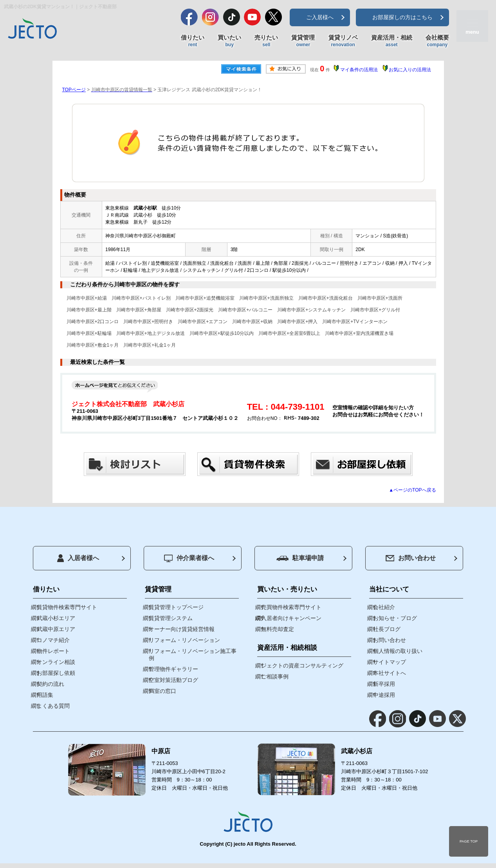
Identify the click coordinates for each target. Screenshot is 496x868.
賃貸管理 (303, 41)
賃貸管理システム (171, 618)
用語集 (45, 695)
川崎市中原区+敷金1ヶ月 (93, 345)
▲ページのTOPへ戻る (412, 490)
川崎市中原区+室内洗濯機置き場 (359, 333)
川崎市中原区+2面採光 (190, 310)
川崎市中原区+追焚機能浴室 (205, 298)
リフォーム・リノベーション (184, 640)
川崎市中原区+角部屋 (139, 310)
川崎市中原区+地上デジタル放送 (151, 333)
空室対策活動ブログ (173, 680)
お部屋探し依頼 (56, 673)
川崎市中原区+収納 (252, 322)
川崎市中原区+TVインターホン (355, 322)
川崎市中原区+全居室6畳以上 (289, 333)
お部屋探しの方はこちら (402, 17)
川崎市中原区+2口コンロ (93, 322)
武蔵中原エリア (56, 629)
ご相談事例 (275, 676)
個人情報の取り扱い (398, 651)
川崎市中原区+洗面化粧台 (326, 298)
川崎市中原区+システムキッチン (311, 310)
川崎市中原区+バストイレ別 (141, 298)
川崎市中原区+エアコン (203, 322)
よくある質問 (53, 706)
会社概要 (437, 41)
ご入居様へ (320, 17)
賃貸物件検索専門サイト (67, 607)
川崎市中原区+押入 (297, 322)
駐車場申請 (300, 558)
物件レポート (53, 651)
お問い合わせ (411, 558)
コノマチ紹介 (53, 640)
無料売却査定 (278, 629)
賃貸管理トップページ (176, 607)
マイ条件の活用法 (359, 70)
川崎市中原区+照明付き (148, 322)
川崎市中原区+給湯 (87, 298)
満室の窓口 (162, 691)
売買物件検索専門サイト (291, 607)
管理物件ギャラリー (173, 669)
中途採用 (384, 695)
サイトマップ (390, 662)
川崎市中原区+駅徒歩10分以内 (222, 333)
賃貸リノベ (343, 41)
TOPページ (74, 90)
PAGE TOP (469, 841)
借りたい (193, 41)
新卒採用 (384, 684)
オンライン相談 (56, 662)
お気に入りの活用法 (410, 70)
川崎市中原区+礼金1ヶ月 (150, 345)
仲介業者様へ (189, 558)
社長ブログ (387, 629)
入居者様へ (78, 558)
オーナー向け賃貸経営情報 (182, 629)
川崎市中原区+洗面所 (380, 298)
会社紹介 (384, 607)
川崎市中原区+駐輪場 (89, 333)
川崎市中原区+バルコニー (245, 310)
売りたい (266, 41)
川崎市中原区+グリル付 (375, 310)
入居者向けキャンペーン (291, 618)
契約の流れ (51, 684)
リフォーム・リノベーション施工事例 (193, 655)
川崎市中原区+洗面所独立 (266, 298)
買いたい (229, 41)
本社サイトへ (390, 673)
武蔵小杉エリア (56, 618)
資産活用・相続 (392, 41)
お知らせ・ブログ (395, 618)
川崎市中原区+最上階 (89, 310)
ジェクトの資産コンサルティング (302, 665)
